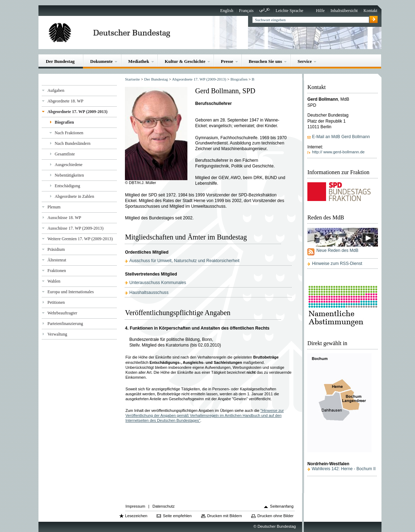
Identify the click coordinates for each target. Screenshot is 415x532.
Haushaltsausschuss (149, 292)
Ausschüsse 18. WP (64, 218)
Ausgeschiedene (69, 165)
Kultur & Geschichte (185, 61)
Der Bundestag (60, 61)
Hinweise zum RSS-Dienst (337, 264)
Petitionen (56, 302)
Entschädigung (67, 186)
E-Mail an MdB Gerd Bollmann (341, 137)
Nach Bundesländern (73, 143)
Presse (227, 61)
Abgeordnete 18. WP (65, 101)
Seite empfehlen (177, 516)
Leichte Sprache (289, 11)
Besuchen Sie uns (266, 61)
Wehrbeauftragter (62, 313)
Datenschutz (164, 506)
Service (305, 61)
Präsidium (56, 249)
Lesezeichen (136, 516)
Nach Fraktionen (69, 133)
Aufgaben (56, 90)
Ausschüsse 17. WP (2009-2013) (75, 228)
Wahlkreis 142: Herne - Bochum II (344, 469)
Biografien (64, 122)
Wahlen (54, 281)
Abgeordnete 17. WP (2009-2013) (77, 112)
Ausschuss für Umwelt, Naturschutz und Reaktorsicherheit (184, 261)
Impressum (136, 506)
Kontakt (370, 11)
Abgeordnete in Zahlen (74, 196)
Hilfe (320, 11)
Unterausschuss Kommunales (158, 283)
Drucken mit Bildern (225, 516)
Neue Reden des (337, 250)
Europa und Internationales (70, 292)
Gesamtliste (65, 154)
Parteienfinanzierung (65, 324)
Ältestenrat (57, 260)
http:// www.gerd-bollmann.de (338, 152)
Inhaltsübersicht (344, 11)
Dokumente (102, 61)
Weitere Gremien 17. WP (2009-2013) (80, 239)
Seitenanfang (282, 506)
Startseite (132, 79)
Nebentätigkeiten (69, 175)
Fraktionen (56, 271)
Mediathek (139, 61)
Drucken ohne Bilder (275, 516)
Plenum (54, 207)
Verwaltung (57, 334)
